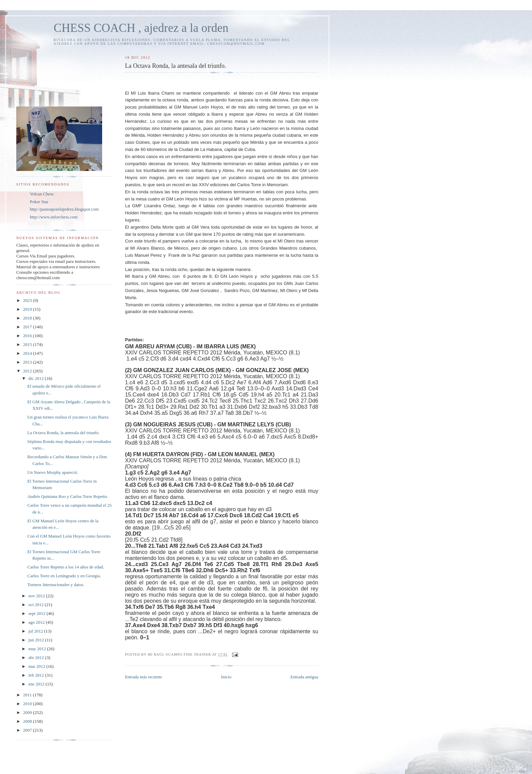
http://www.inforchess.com (54, 217)
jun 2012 (37, 640)
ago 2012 (37, 622)
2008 (28, 721)
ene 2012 (37, 684)
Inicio (226, 677)
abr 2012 (37, 657)
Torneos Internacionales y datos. (56, 585)
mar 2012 (37, 666)
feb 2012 (37, 675)
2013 (28, 362)
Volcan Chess (42, 194)
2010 (28, 704)
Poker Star (39, 202)
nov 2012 (37, 596)
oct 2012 (37, 605)
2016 (28, 336)
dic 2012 (37, 378)
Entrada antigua (304, 677)
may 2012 (38, 649)
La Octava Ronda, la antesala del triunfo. (63, 433)
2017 (28, 327)
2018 (28, 318)
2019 (28, 309)
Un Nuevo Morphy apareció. (52, 472)
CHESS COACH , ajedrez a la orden (141, 28)
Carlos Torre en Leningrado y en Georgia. (64, 576)
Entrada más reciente (143, 677)
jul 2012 (36, 631)
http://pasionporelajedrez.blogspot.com (64, 209)
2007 (28, 730)
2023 (28, 300)
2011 (28, 695)
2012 (28, 371)
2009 (28, 712)
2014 (28, 353)
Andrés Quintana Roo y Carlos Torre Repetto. (68, 496)
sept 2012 (37, 613)
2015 (28, 344)
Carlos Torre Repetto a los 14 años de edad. (65, 567)
